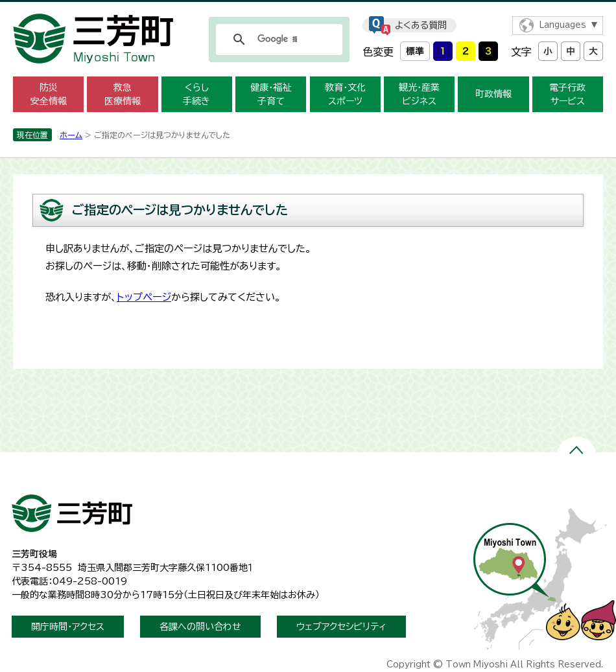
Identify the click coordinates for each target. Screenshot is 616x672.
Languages (563, 25)
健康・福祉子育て (271, 94)
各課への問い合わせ (200, 627)
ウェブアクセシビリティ (341, 627)
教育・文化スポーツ (345, 94)
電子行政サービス (567, 94)
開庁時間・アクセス (68, 627)
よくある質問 (421, 25)
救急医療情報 (123, 94)
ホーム (71, 135)
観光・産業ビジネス (419, 94)
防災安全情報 (49, 94)
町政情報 (493, 94)
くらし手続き (196, 94)
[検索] (277, 40)
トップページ (144, 297)
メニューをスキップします (308, 9)
